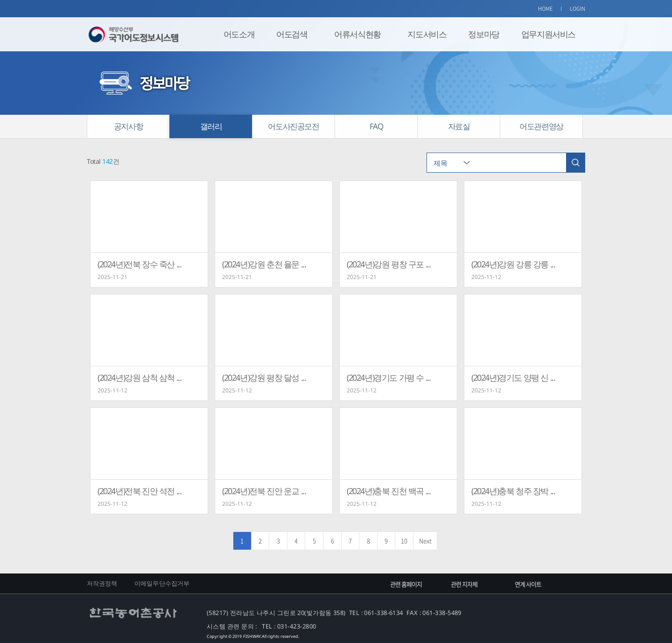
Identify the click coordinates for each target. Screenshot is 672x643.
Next (425, 541)
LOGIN (578, 9)
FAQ (376, 126)
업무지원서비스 (548, 34)
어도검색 (292, 34)
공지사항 (128, 126)
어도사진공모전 (293, 126)
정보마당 (483, 34)
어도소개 (239, 34)
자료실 (459, 126)
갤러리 (211, 126)
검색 (575, 163)
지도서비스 (427, 34)
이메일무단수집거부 (162, 583)
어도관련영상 (541, 126)
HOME (546, 9)
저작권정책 (102, 583)
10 (404, 541)
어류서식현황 (357, 34)
